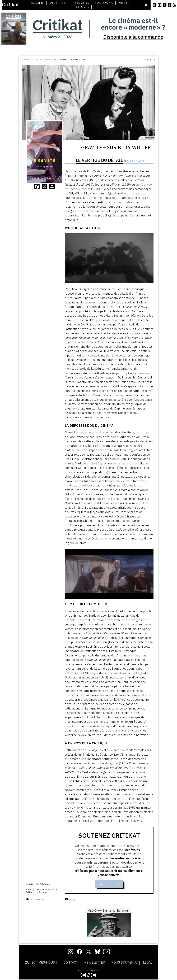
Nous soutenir (124, 963)
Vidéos (125, 3)
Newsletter (95, 963)
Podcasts (81, 7)
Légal (148, 963)
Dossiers (81, 3)
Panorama (104, 3)
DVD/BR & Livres (40, 60)
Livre (53, 60)
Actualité (59, 3)
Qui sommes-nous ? (41, 963)
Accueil (37, 3)
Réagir (70, 900)
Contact (71, 963)
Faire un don (109, 884)
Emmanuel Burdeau (121, 202)
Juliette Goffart (38, 900)
